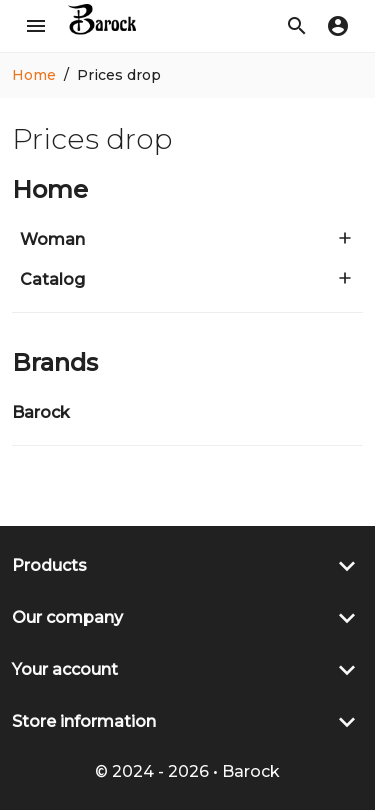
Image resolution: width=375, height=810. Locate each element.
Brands (55, 362)
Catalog (52, 279)
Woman (52, 239)
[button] (297, 26)
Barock (41, 412)
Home (50, 189)
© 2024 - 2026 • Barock (187, 771)
